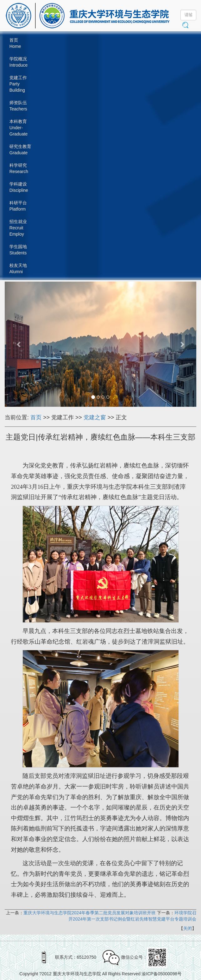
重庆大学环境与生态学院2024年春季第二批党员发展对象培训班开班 (90, 913)
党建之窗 (95, 417)
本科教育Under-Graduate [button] (18, 128)
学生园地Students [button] (18, 250)
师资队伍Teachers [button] (18, 106)
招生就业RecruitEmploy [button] (18, 228)
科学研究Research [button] (19, 168)
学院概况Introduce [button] (18, 62)
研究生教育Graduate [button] (20, 150)
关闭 (188, 928)
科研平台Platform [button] (18, 206)
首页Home (15, 43)
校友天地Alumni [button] (18, 268)
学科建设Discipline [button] (19, 187)
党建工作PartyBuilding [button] (18, 84)
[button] (19, 344)
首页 (36, 417)
